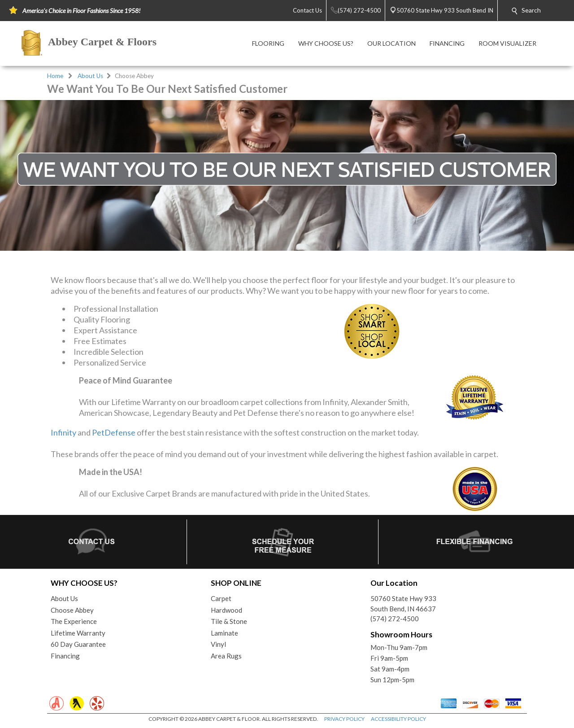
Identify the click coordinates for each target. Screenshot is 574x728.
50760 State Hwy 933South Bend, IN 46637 (403, 604)
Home (55, 76)
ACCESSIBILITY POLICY (398, 719)
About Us (90, 76)
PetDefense (114, 432)
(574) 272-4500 (395, 619)
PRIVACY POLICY (344, 719)
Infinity (63, 432)
